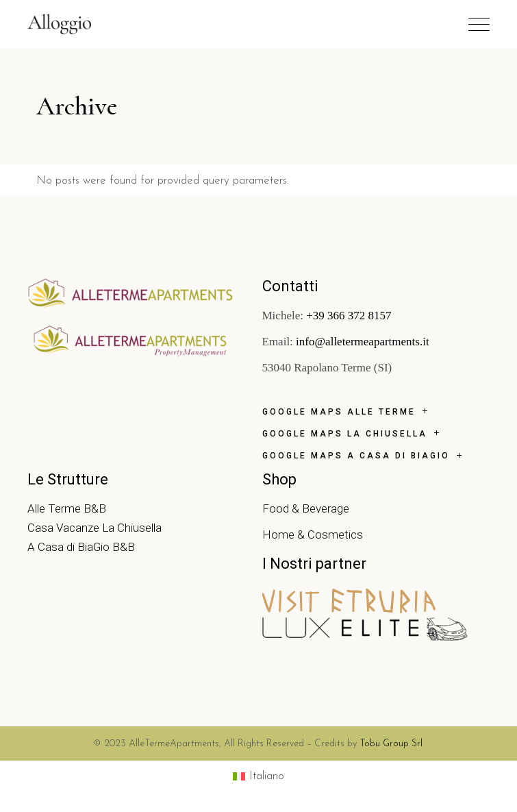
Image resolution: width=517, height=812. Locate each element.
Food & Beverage (306, 508)
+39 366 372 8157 (348, 316)
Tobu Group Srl (391, 744)
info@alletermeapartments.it (361, 342)
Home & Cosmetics (313, 534)
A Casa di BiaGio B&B (81, 547)
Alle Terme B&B (67, 508)
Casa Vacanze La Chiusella (94, 528)
